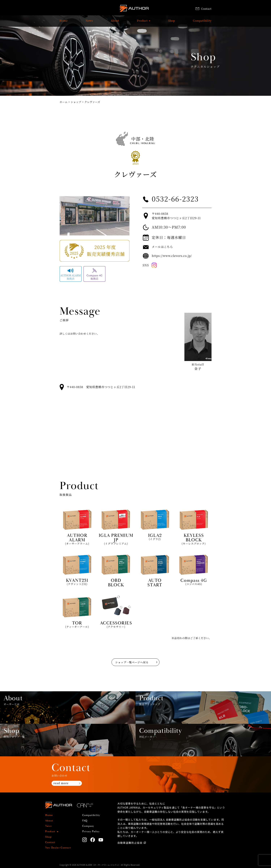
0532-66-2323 (175, 199)
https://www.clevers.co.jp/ (172, 256)
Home (64, 22)
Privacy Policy (91, 832)
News (89, 22)
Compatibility (202, 22)
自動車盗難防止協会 (130, 843)
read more (61, 783)
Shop (171, 22)
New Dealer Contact (58, 848)
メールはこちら (162, 247)
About (115, 22)
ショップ (76, 102)
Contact (204, 9)
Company (88, 826)
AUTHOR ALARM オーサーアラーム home (134, 9)
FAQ (85, 821)
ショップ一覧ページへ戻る (132, 662)
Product (142, 22)
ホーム (64, 102)
